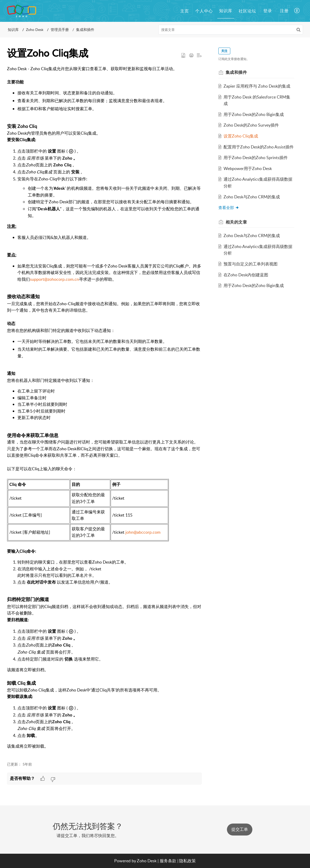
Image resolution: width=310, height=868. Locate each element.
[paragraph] (104, 411)
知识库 (226, 11)
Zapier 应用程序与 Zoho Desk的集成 (257, 86)
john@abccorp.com (143, 532)
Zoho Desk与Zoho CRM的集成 (252, 197)
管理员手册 (60, 30)
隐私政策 (187, 861)
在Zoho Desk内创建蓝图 (246, 275)
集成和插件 (85, 30)
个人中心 (204, 11)
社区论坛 (247, 11)
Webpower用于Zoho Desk (248, 168)
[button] (297, 11)
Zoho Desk (35, 30)
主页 (185, 11)
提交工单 (240, 829)
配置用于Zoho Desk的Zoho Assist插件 (259, 147)
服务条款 (168, 861)
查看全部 (229, 207)
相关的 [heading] (236, 222)
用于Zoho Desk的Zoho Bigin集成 (254, 114)
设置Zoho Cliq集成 (241, 136)
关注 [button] (224, 51)
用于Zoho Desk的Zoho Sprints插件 (256, 158)
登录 (268, 11)
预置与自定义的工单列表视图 (251, 264)
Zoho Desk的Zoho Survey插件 (251, 125)
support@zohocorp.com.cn (54, 279)
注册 (284, 11)
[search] (231, 30)
